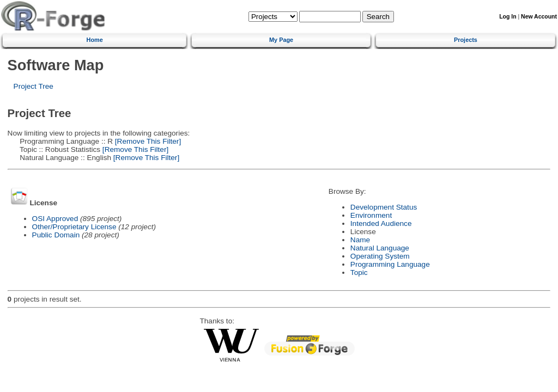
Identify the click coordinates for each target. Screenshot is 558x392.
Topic (359, 272)
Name (360, 240)
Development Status (384, 207)
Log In (508, 17)
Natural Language (380, 248)
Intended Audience (381, 223)
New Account (539, 17)
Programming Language (390, 264)
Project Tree (34, 86)
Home (95, 40)
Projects (466, 40)
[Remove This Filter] (147, 141)
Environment (371, 215)
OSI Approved (55, 219)
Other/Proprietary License (74, 227)
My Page (281, 40)
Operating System (380, 256)
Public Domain (56, 235)
